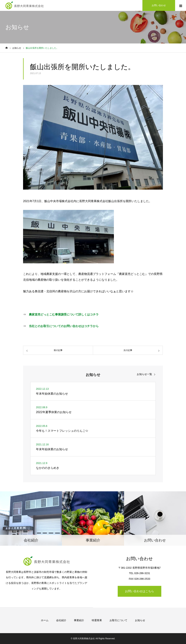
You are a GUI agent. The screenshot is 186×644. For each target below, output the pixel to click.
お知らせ (140, 620)
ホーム (45, 620)
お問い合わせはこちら (139, 591)
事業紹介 (79, 620)
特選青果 (97, 620)
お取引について (118, 620)
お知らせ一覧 (144, 374)
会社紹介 (61, 620)
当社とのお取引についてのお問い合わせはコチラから (64, 326)
